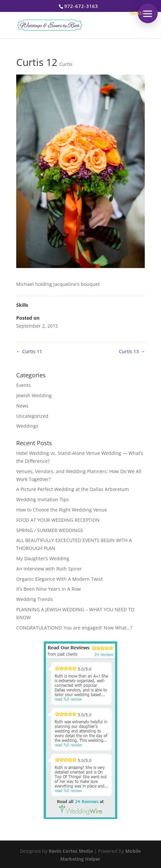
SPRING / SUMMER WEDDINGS (50, 530)
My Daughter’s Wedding (43, 558)
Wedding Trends (35, 599)
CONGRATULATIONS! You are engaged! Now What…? (74, 628)
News (22, 406)
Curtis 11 (29, 351)
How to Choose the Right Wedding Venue (62, 510)
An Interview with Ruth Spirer (49, 569)
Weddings (27, 426)
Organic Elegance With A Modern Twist (59, 579)
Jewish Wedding (34, 395)
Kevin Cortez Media (71, 851)
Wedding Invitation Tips (43, 499)
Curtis (66, 64)
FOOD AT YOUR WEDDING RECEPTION (58, 520)
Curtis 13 (132, 351)
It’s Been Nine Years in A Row (49, 589)
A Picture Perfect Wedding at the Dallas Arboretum (73, 489)
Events (24, 385)
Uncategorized (32, 416)
